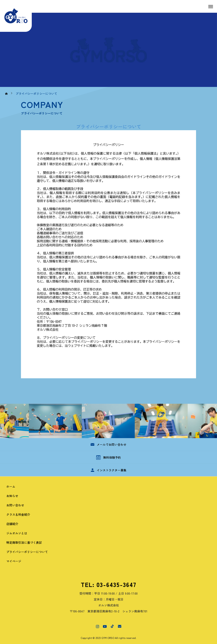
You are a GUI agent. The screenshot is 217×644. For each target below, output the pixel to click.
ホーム (11, 486)
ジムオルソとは (17, 533)
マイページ (14, 561)
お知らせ (12, 496)
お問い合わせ (15, 505)
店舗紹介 (12, 524)
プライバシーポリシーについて (27, 552)
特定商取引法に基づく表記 (24, 542)
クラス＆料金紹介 (18, 514)
